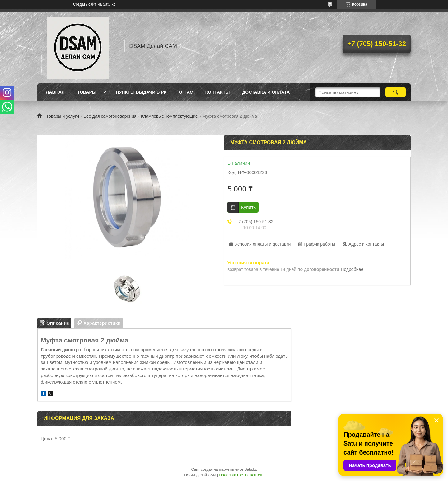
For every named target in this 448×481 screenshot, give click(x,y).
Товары (87, 92)
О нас (186, 92)
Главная (54, 92)
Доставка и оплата (266, 92)
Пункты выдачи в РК (141, 92)
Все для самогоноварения (110, 116)
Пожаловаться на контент (241, 475)
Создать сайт (85, 4)
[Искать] (396, 92)
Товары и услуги (63, 116)
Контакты (217, 92)
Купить (248, 207)
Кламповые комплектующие (169, 116)
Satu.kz (250, 469)
